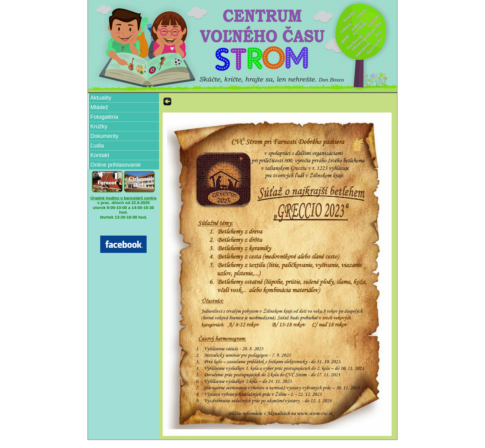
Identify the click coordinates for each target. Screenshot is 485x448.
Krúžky (99, 126)
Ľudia (97, 146)
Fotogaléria (104, 117)
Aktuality (101, 98)
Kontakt (100, 155)
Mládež (99, 107)
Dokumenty (104, 136)
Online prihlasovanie (116, 165)
